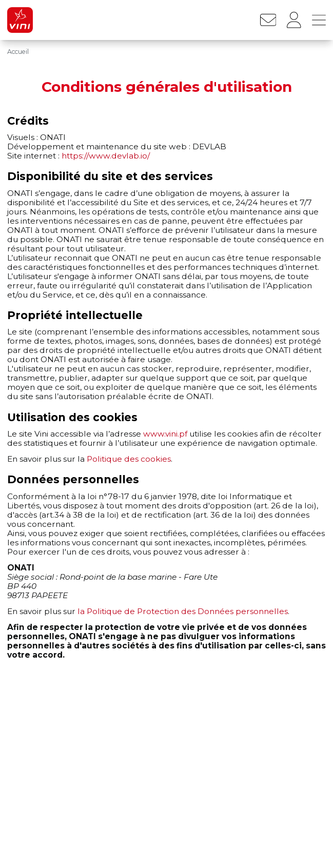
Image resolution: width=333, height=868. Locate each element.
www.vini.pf (165, 434)
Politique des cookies (129, 459)
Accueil (18, 52)
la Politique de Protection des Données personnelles (183, 611)
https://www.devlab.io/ (106, 156)
